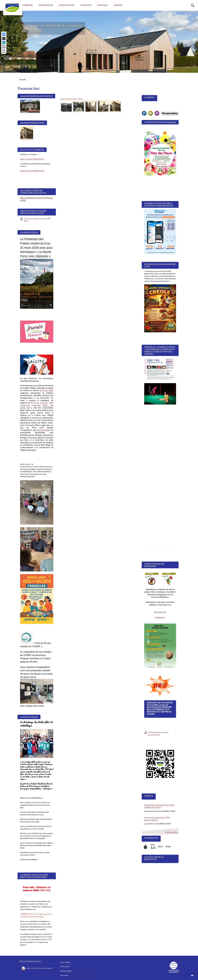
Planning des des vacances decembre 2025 (158, 733)
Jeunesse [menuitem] (86, 5)
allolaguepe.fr (160, 617)
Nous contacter (65, 962)
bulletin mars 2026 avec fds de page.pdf (39, 968)
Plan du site (64, 975)
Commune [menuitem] (27, 5)
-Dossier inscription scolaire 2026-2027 (38, 220)
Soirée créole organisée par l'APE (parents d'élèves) (157, 819)
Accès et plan (65, 967)
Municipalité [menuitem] (46, 5)
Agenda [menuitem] (118, 5)
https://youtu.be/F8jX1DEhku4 (32, 159)
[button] (192, 976)
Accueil (23, 79)
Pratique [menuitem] (103, 5)
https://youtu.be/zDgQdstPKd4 (32, 171)
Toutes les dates (171, 832)
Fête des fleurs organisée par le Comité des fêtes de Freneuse (159, 806)
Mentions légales (66, 971)
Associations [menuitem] (67, 5)
